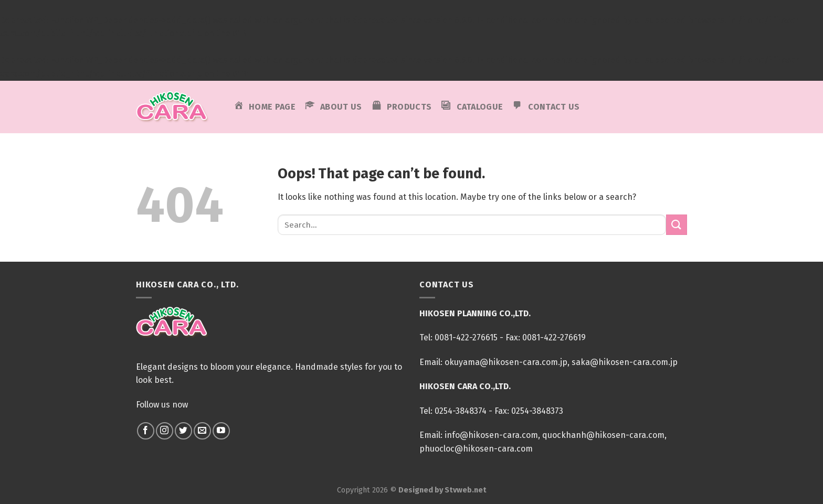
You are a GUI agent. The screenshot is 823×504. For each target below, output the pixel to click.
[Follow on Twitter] (183, 431)
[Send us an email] (202, 431)
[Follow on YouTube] (221, 431)
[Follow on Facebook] (146, 431)
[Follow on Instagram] (165, 431)
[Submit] (677, 225)
